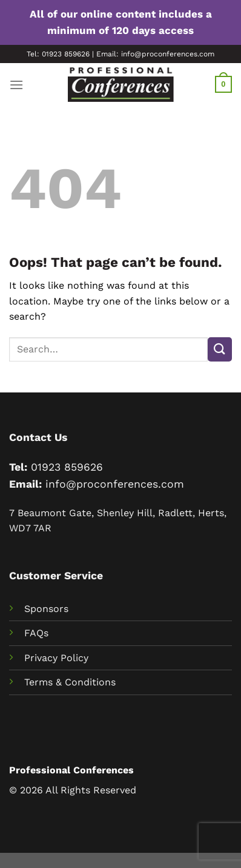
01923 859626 (67, 467)
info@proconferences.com (115, 484)
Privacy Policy (56, 658)
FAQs (36, 633)
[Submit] (220, 349)
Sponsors (46, 609)
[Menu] (16, 85)
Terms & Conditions (70, 682)
